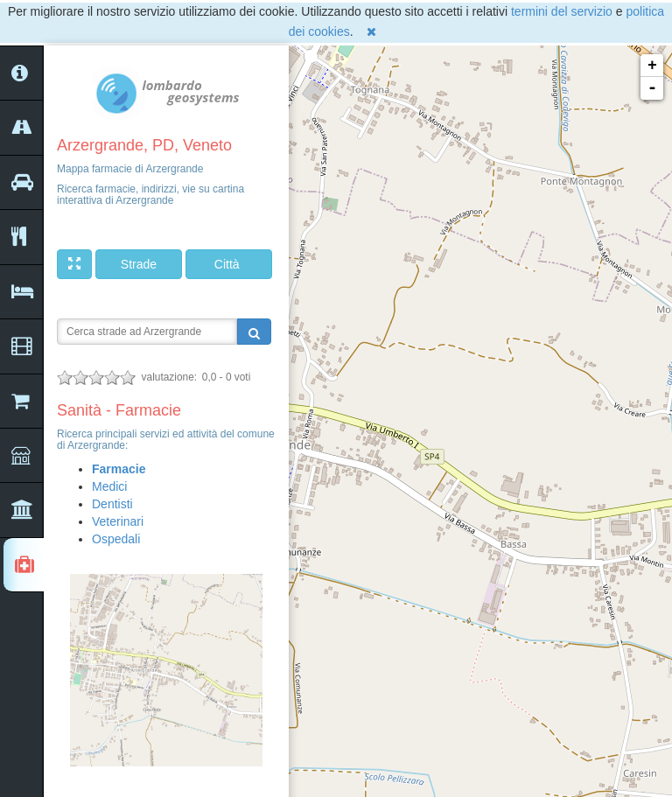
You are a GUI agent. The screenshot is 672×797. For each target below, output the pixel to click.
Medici (109, 486)
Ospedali (116, 539)
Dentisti (112, 504)
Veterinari (118, 521)
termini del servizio (562, 11)
